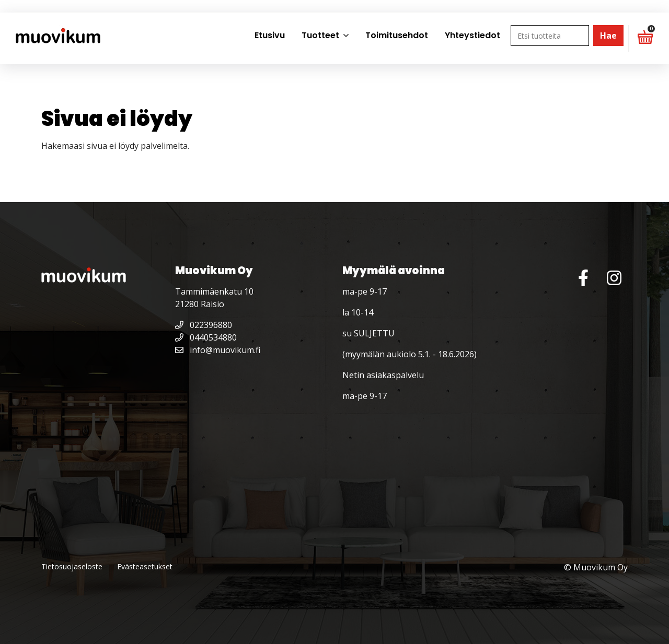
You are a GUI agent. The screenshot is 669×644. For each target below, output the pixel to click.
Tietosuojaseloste (72, 566)
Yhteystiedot (472, 35)
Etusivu (270, 35)
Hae (608, 36)
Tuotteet (320, 35)
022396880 (204, 325)
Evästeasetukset (145, 566)
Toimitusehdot (397, 35)
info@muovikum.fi (218, 350)
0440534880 (206, 337)
